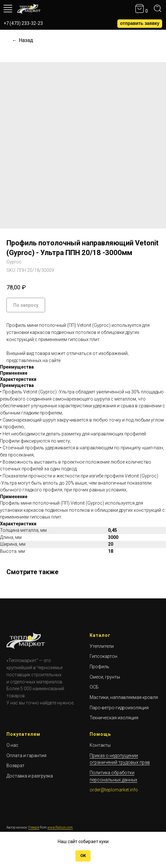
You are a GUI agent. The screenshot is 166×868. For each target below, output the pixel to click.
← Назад (23, 40)
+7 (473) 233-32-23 (23, 23)
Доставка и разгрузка (30, 776)
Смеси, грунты (105, 677)
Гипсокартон (103, 656)
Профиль (99, 667)
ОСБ (94, 687)
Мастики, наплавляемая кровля (124, 697)
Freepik (34, 827)
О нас (12, 745)
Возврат (15, 766)
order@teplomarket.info (114, 790)
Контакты (100, 745)
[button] (140, 24)
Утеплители (102, 646)
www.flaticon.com (60, 827)
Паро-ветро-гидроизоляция (119, 708)
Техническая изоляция (114, 718)
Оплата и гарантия (26, 755)
